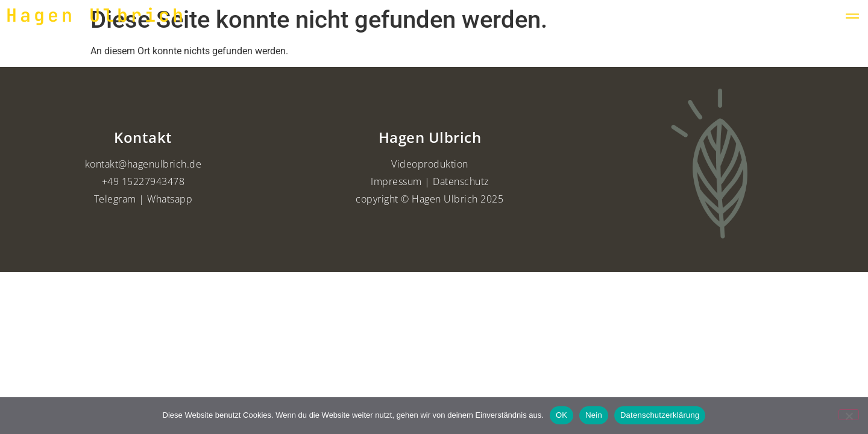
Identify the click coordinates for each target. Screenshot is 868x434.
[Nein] (849, 415)
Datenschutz (461, 181)
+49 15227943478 (143, 181)
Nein (594, 415)
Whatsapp (170, 199)
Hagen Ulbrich (96, 15)
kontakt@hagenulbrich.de (143, 164)
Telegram (115, 199)
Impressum (396, 181)
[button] (852, 16)
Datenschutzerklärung (660, 415)
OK (561, 415)
